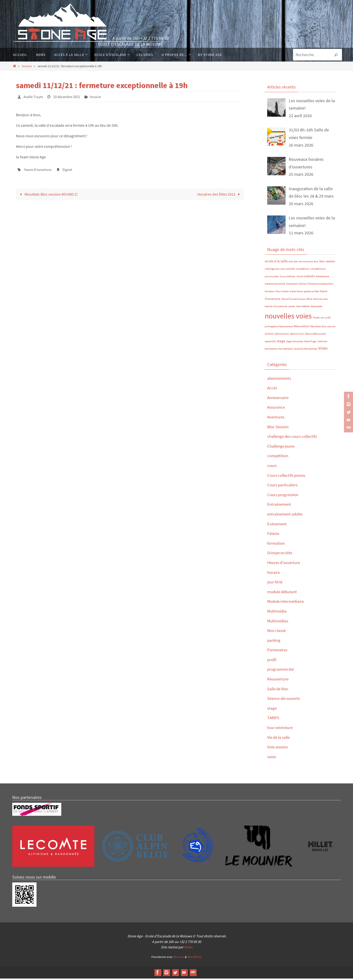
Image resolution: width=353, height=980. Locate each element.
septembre (270, 343)
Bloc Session (279, 428)
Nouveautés (316, 308)
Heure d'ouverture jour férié (297, 300)
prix (322, 319)
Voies (323, 350)
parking (274, 642)
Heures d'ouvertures (276, 308)
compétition (303, 270)
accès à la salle (276, 262)
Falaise (302, 285)
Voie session (279, 748)
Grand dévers (296, 293)
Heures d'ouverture (285, 564)
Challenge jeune (282, 447)
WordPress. (195, 958)
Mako (188, 949)
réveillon (269, 335)
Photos (316, 319)
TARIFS (274, 719)
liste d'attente (303, 308)
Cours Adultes (288, 278)
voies (272, 758)
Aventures (277, 418)
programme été (282, 671)
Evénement (292, 285)
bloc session (327, 263)
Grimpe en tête (281, 554)
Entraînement (322, 278)
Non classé (277, 632)
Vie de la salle (280, 739)
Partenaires (278, 651)
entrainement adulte (275, 285)
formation (270, 293)
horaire (27, 66)
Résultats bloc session (323, 328)
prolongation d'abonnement (279, 328)
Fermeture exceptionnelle (320, 285)
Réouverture (302, 328)
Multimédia (278, 612)
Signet (71, 169)
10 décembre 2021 (70, 97)
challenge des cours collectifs (280, 270)
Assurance (277, 409)
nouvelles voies (288, 317)
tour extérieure (286, 350)
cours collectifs (306, 278)
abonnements (280, 380)
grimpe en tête (311, 293)
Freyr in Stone (282, 293)
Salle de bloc (279, 690)
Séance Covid (297, 335)
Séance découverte (315, 335)
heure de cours (320, 300)
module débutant (284, 593)
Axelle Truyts (34, 97)
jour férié (275, 583)
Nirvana (179, 958)
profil (328, 319)
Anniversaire (306, 263)
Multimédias (279, 622)
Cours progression (284, 496)
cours (272, 467)
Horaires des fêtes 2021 (219, 194)
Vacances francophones (306, 350)
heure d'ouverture (39, 169)
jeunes (292, 308)
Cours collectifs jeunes (288, 477)
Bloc (316, 263)
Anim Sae (293, 263)
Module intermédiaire (287, 603)
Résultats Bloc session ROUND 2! (48, 194)
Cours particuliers (284, 486)
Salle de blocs (282, 335)
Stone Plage (310, 343)
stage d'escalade (295, 343)
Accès (272, 389)
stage (281, 342)
